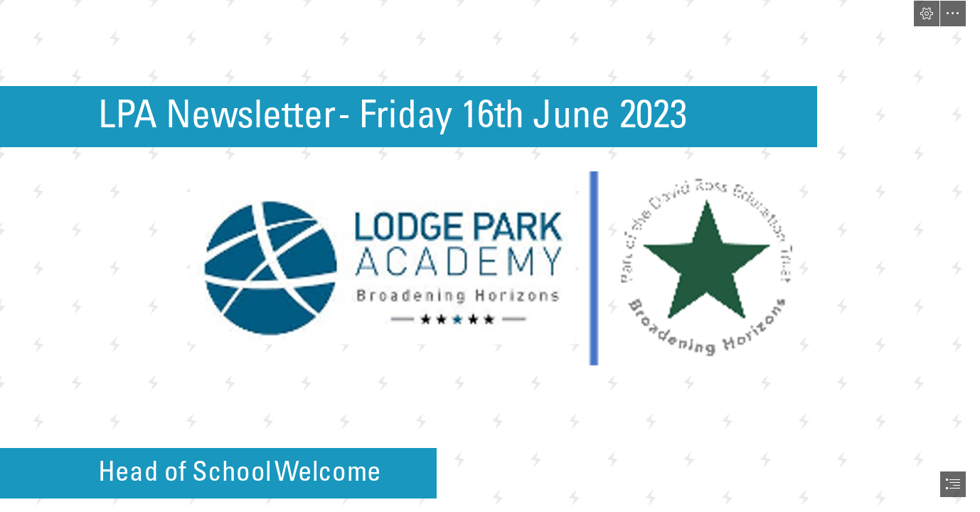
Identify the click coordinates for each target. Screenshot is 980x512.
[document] (490, 256)
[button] (927, 14)
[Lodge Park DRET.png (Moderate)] (490, 270)
